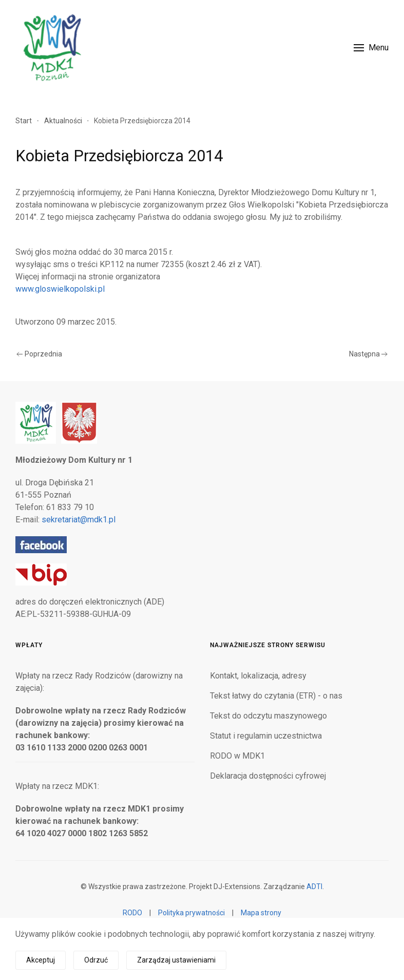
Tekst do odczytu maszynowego (268, 716)
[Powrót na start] (51, 48)
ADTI (314, 887)
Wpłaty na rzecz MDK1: (57, 786)
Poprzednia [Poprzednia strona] (39, 354)
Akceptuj (41, 960)
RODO (132, 913)
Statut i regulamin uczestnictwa (266, 736)
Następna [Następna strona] (369, 354)
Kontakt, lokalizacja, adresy (258, 676)
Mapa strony (261, 913)
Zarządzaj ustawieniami (176, 960)
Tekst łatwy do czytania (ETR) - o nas (276, 696)
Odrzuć (96, 960)
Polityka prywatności (191, 913)
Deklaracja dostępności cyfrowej (268, 776)
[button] (371, 48)
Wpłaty (29, 645)
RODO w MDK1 (237, 756)
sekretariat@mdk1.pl (79, 520)
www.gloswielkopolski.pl (60, 289)
